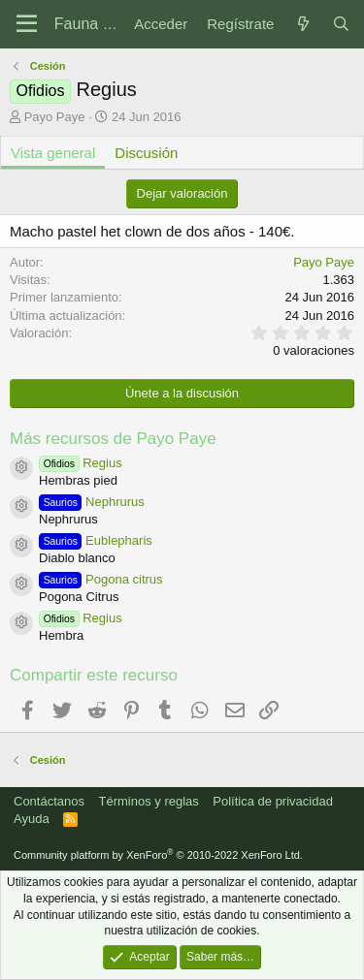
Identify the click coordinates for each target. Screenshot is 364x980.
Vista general (53, 153)
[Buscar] (341, 24)
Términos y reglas (149, 801)
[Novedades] (302, 24)
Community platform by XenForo (158, 855)
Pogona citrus (101, 579)
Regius (81, 463)
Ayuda (32, 819)
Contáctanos (49, 801)
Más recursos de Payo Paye (113, 439)
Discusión (146, 153)
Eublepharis (96, 540)
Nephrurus (92, 502)
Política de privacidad (273, 801)
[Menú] (27, 24)
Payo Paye (55, 117)
